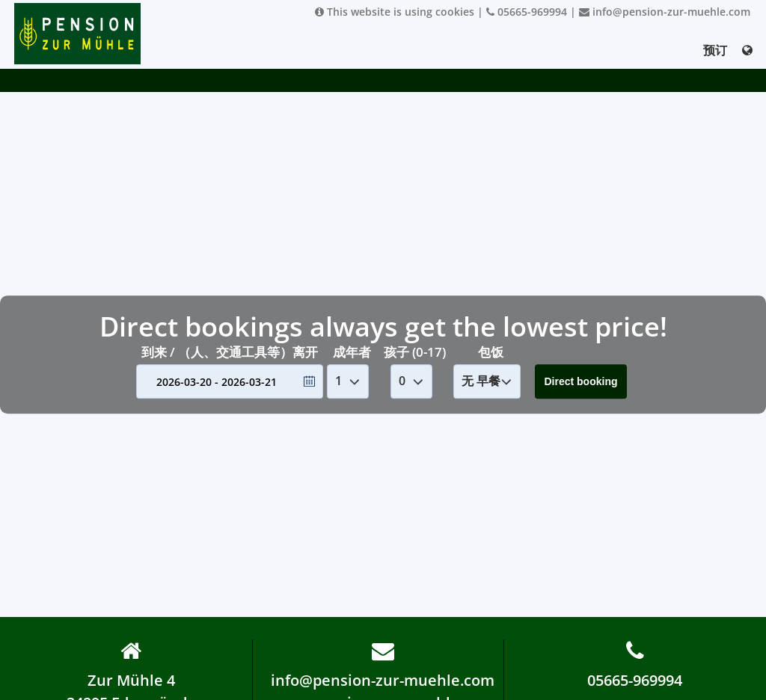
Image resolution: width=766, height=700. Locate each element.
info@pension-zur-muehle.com (665, 12)
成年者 (352, 352)
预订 (715, 50)
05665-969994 (527, 12)
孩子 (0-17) (415, 352)
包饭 (491, 352)
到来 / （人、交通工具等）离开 (230, 352)
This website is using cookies (395, 12)
